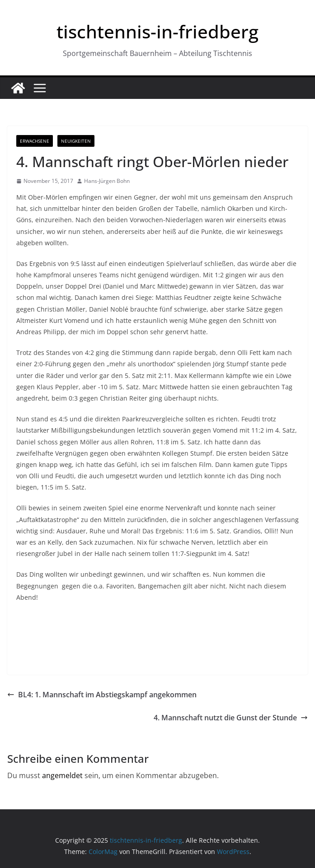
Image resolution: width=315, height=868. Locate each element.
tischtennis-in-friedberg (157, 31)
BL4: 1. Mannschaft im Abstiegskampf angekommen (102, 695)
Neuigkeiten (76, 141)
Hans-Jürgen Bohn (107, 181)
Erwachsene (35, 141)
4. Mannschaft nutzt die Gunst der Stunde (231, 718)
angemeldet (62, 775)
